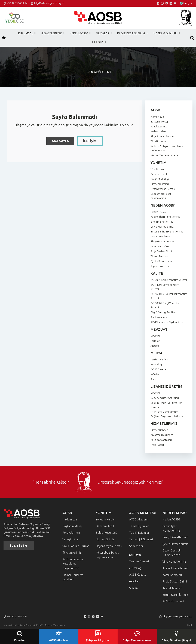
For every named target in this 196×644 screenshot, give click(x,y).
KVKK (190, 625)
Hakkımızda (157, 117)
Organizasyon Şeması (163, 189)
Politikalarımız (159, 126)
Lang (186, 3)
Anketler (155, 346)
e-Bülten (155, 374)
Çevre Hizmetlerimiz (162, 227)
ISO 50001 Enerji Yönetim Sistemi (165, 305)
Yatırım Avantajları (161, 440)
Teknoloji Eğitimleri (141, 539)
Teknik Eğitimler (139, 533)
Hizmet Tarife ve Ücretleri (165, 155)
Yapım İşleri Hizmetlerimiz (165, 217)
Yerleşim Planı (158, 131)
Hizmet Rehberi (159, 430)
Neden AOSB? (158, 212)
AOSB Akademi (139, 519)
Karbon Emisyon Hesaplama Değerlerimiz (167, 148)
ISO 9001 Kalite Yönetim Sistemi (169, 280)
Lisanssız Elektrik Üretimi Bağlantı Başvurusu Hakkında (167, 414)
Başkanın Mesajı (159, 122)
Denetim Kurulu (159, 174)
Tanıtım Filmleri (159, 359)
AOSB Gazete (158, 369)
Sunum (154, 379)
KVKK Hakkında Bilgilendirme (167, 322)
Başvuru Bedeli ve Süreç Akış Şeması (166, 405)
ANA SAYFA (60, 141)
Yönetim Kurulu (159, 169)
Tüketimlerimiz (159, 141)
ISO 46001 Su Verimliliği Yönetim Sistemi (169, 296)
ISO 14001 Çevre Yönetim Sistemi (165, 287)
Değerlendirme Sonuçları (165, 398)
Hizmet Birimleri (160, 184)
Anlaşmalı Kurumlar (162, 435)
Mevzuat (155, 336)
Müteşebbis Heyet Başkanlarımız (161, 196)
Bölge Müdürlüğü (160, 179)
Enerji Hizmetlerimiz (162, 222)
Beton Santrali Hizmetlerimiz (167, 231)
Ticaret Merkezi (159, 256)
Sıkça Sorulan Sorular (162, 136)
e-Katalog (156, 364)
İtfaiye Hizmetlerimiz (162, 241)
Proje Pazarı (157, 445)
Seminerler (136, 546)
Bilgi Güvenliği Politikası (164, 312)
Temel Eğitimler (139, 526)
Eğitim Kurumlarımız (162, 261)
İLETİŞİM (90, 141)
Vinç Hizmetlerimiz (161, 236)
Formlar (155, 341)
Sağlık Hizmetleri (160, 266)
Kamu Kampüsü (160, 246)
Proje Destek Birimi (161, 251)
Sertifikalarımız (159, 317)
